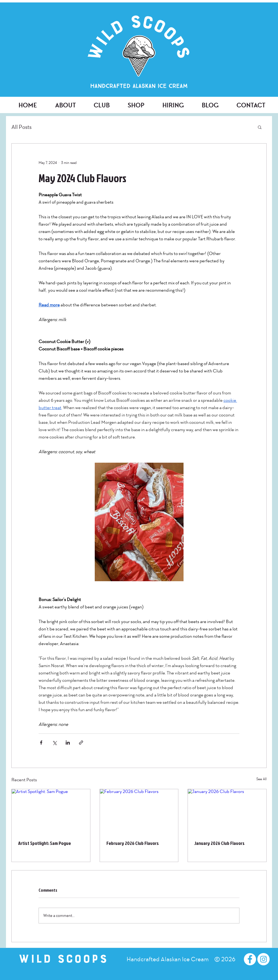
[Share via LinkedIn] (68, 743)
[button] (260, 127)
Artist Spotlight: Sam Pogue (45, 843)
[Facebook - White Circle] (250, 959)
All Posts (21, 127)
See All (261, 779)
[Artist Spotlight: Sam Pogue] (51, 811)
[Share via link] (81, 743)
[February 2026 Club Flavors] (139, 811)
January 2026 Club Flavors (219, 843)
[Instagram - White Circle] (263, 959)
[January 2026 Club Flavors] (227, 811)
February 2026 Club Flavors (133, 843)
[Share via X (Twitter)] (54, 743)
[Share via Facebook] (41, 743)
